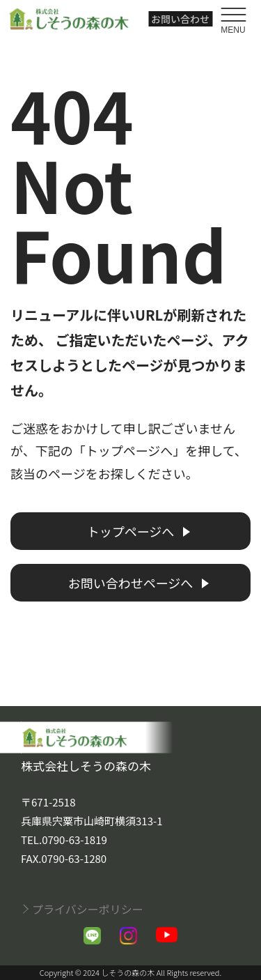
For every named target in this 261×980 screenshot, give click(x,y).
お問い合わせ (180, 19)
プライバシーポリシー (88, 909)
